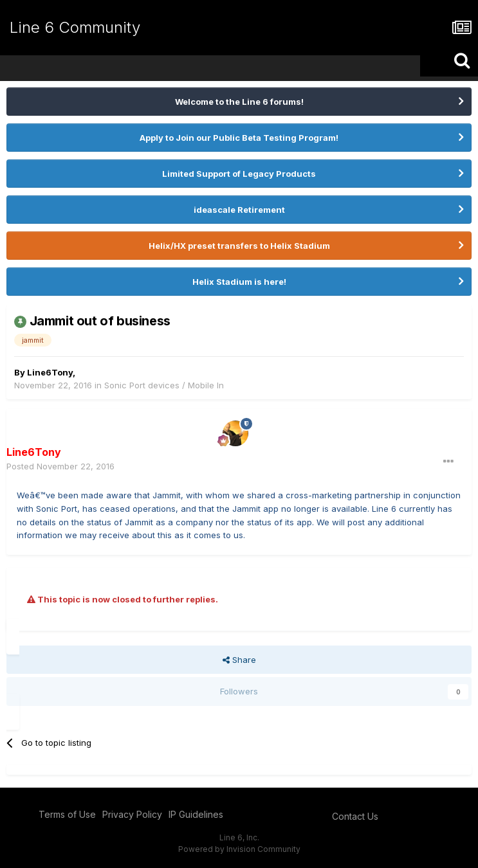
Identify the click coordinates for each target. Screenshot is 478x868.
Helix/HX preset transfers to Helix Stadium (239, 246)
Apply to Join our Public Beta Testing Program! (239, 138)
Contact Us (355, 816)
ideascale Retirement (239, 210)
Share (239, 660)
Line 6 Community (75, 27)
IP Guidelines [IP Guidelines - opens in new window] (196, 814)
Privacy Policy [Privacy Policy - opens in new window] (132, 814)
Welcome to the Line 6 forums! (239, 102)
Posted (60, 466)
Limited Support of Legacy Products (239, 174)
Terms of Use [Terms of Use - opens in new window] (67, 814)
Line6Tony (50, 372)
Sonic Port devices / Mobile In (164, 385)
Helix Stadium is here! (239, 282)
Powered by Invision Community (239, 849)
